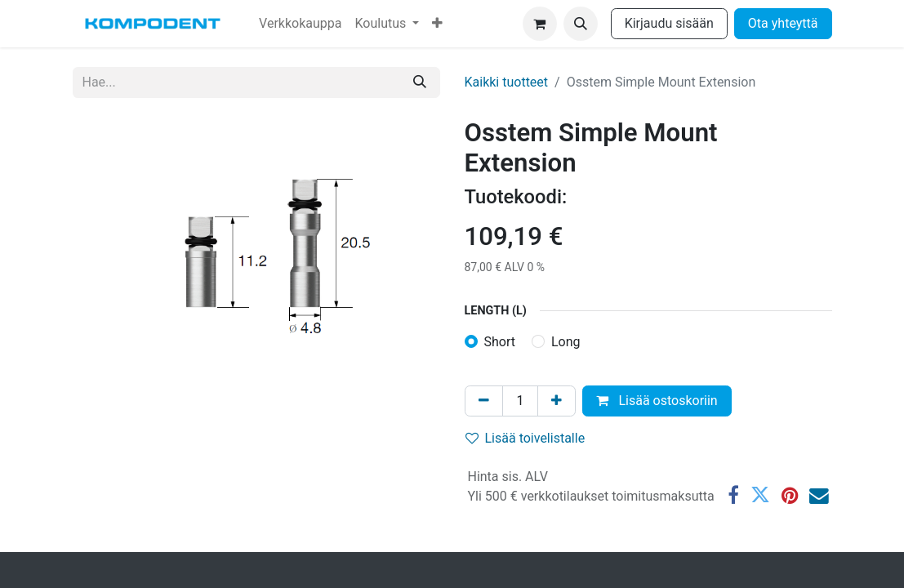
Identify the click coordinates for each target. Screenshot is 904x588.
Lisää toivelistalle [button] (525, 438)
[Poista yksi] (484, 401)
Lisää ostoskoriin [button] (657, 401)
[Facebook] (733, 496)
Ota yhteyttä (783, 23)
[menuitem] (300, 24)
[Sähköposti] (819, 496)
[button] (581, 24)
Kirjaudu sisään (669, 23)
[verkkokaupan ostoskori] (540, 24)
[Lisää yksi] (557, 401)
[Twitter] (760, 496)
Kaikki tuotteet (507, 82)
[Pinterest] (790, 496)
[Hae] (420, 82)
